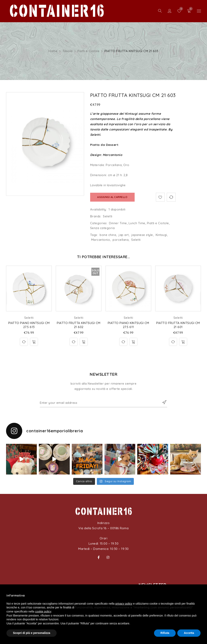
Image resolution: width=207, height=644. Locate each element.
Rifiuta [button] (165, 633)
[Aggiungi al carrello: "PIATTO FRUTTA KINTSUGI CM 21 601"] (183, 342)
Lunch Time (137, 223)
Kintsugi (161, 235)
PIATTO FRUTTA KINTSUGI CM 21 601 (178, 325)
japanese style (142, 235)
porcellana (121, 240)
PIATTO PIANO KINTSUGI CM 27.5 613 (29, 325)
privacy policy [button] (124, 604)
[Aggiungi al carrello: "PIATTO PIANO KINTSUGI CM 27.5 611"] (133, 342)
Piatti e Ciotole (88, 51)
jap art (124, 235)
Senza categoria (102, 228)
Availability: (99, 209)
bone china (108, 235)
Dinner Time (118, 223)
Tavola (68, 51)
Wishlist (180, 9)
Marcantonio (101, 240)
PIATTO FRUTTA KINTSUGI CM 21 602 (79, 325)
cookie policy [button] (43, 611)
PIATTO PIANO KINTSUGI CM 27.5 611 (128, 325)
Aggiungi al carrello (112, 197)
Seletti (108, 216)
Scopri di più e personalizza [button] (32, 633)
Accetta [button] (189, 633)
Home (53, 51)
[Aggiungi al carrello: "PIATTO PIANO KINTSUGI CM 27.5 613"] (34, 342)
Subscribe (162, 402)
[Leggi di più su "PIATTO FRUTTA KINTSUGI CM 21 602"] (84, 342)
